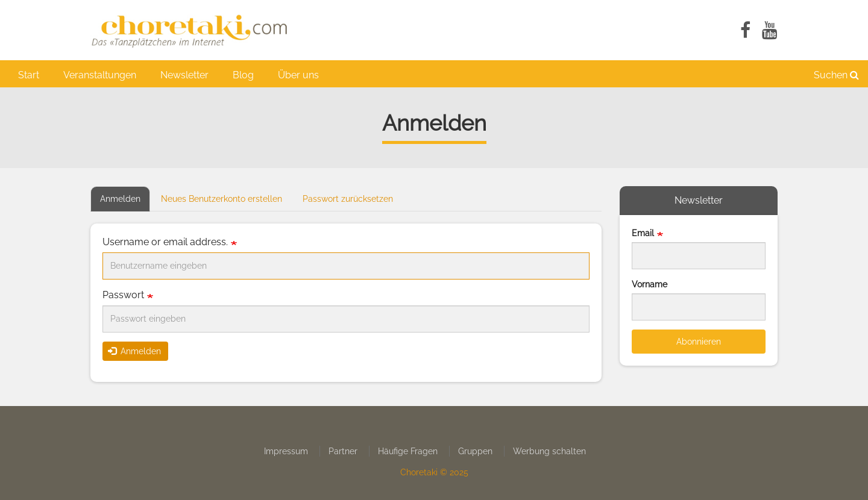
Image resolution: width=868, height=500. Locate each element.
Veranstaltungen (100, 75)
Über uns (298, 75)
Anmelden (125, 202)
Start (29, 75)
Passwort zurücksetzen (348, 199)
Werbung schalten (549, 451)
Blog (243, 75)
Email (643, 233)
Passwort (123, 295)
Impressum (286, 451)
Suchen (836, 75)
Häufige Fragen (408, 451)
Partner (343, 451)
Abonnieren (699, 342)
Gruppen (475, 451)
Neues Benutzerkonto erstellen (222, 199)
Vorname (649, 284)
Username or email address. (165, 242)
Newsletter (184, 75)
